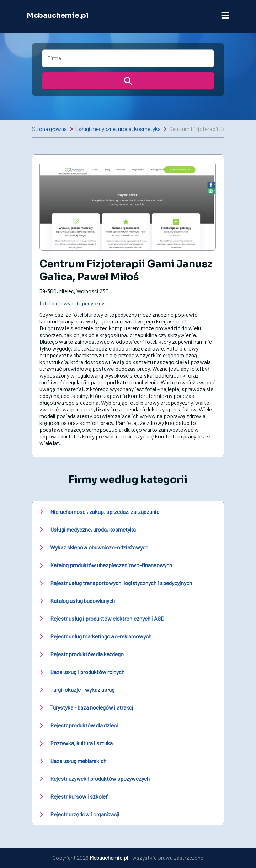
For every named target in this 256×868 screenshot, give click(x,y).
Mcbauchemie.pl (58, 15)
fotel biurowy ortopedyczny (72, 303)
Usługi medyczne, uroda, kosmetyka (118, 129)
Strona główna (49, 129)
